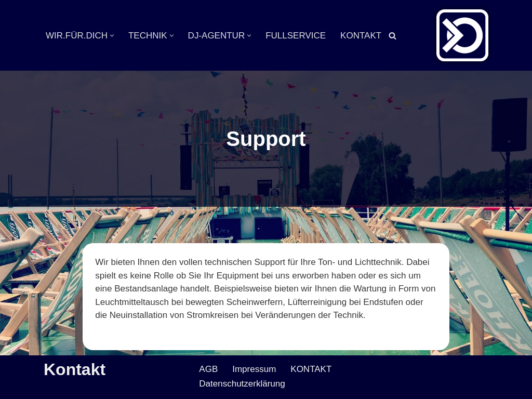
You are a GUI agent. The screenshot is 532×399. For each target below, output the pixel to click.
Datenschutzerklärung (242, 384)
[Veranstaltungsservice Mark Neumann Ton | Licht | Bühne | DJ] (462, 35)
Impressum (254, 369)
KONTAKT (361, 36)
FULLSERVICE (296, 36)
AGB (208, 369)
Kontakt (75, 369)
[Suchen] (393, 36)
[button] (112, 36)
